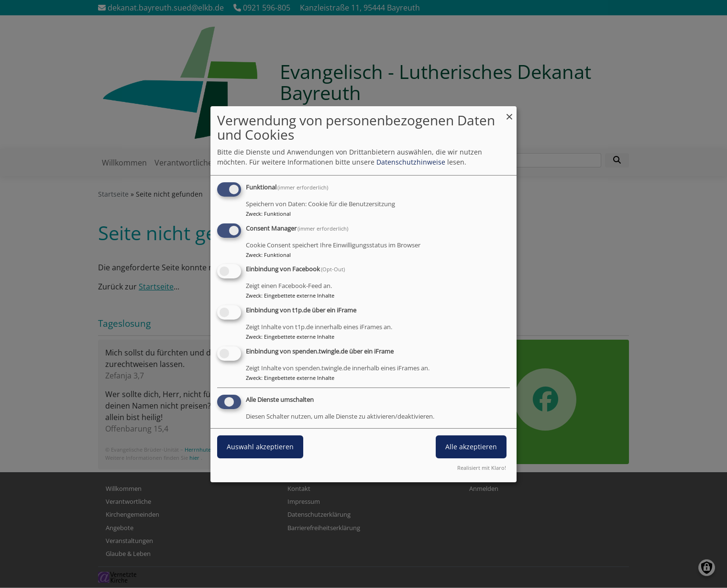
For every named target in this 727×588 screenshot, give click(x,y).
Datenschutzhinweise (411, 162)
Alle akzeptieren (471, 447)
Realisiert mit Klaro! (482, 468)
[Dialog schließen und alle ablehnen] (509, 112)
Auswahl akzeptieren (260, 447)
